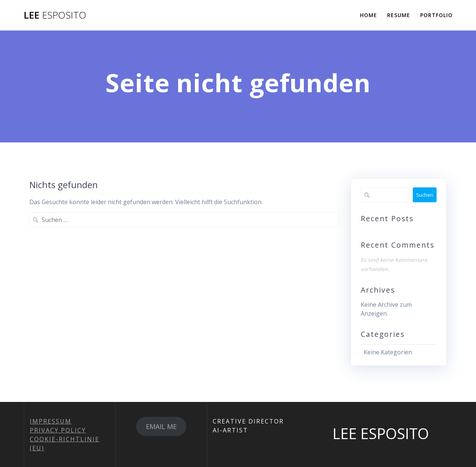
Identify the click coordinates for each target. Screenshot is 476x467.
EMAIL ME (161, 426)
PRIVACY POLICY (58, 430)
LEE (55, 15)
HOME (369, 15)
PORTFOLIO (436, 15)
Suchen (425, 195)
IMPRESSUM (51, 421)
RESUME (399, 15)
